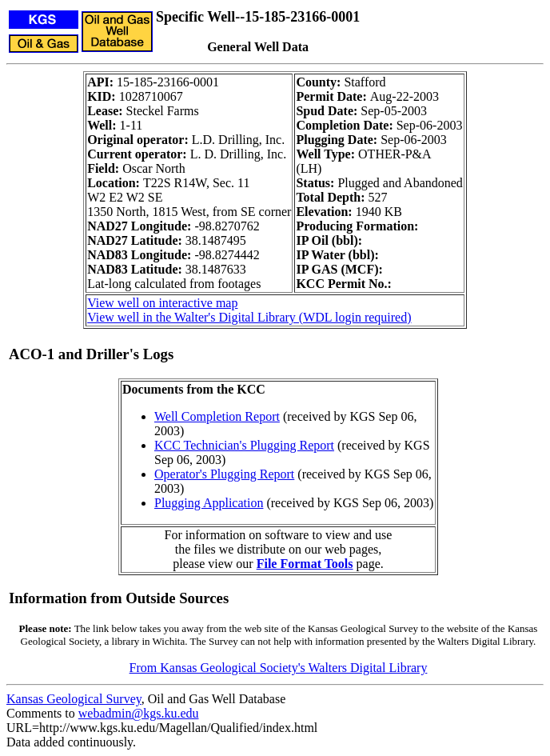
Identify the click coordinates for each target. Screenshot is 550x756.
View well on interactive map (162, 303)
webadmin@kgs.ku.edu (139, 713)
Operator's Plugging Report (224, 474)
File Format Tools (305, 564)
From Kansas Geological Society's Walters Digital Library (279, 668)
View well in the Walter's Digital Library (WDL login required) (249, 317)
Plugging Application (209, 503)
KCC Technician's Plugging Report (244, 445)
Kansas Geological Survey (74, 699)
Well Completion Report (217, 416)
